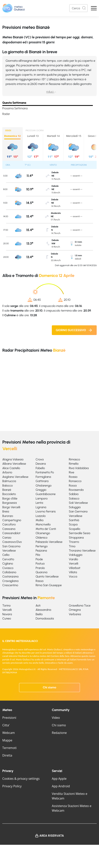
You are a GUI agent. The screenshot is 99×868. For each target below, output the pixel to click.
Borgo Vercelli (11, 507)
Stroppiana (76, 538)
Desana (41, 464)
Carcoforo (9, 524)
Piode (39, 559)
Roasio (73, 477)
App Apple (59, 779)
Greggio (41, 490)
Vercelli (73, 563)
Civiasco (8, 568)
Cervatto (8, 559)
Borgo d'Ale (10, 498)
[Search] (78, 8)
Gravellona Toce (80, 605)
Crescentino (10, 585)
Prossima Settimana (15, 108)
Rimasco (74, 459)
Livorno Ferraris (46, 511)
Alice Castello (11, 468)
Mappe (7, 740)
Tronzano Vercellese (82, 551)
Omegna (75, 610)
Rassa (39, 581)
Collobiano (9, 572)
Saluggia (75, 507)
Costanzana (10, 576)
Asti (38, 605)
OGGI (8, 130)
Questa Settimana (14, 103)
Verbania (75, 614)
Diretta (7, 755)
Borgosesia (10, 503)
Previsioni (9, 718)
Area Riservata (52, 836)
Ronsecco (75, 481)
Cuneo (7, 618)
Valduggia (76, 555)
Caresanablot (11, 533)
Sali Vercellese (78, 503)
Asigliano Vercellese (15, 477)
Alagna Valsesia (13, 459)
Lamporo (42, 498)
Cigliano (8, 563)
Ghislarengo (44, 485)
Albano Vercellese (14, 464)
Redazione (59, 733)
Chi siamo (49, 687)
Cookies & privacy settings (21, 779)
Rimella (73, 464)
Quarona (42, 572)
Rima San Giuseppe (49, 585)
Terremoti (9, 748)
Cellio (6, 555)
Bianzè (7, 490)
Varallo (73, 559)
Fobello (40, 468)
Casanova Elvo (12, 542)
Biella (39, 614)
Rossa (73, 485)
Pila (38, 555)
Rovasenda (76, 490)
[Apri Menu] (94, 8)
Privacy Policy (12, 786)
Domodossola (45, 618)
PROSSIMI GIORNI (35, 130)
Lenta (39, 503)
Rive (71, 472)
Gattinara (42, 481)
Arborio (7, 472)
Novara (7, 614)
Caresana (9, 529)
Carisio (7, 538)
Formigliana (43, 477)
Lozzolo (41, 516)
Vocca (73, 576)
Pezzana (41, 551)
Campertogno (12, 520)
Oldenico (42, 538)
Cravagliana (10, 581)
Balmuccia (9, 481)
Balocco (8, 485)
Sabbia (74, 494)
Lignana (41, 507)
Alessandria (43, 610)
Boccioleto (9, 494)
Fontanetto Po (45, 472)
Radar (6, 114)
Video (56, 718)
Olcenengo (43, 533)
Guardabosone (46, 494)
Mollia (39, 520)
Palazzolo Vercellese (49, 542)
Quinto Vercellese (47, 576)
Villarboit (75, 568)
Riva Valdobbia (79, 468)
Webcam (9, 733)
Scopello (74, 529)
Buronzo (8, 516)
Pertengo (42, 546)
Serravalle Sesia (79, 533)
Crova (40, 459)
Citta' (6, 725)
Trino (72, 546)
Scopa (73, 524)
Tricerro (74, 542)
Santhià (74, 520)
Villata (73, 572)
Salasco (74, 498)
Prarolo (40, 568)
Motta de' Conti (46, 529)
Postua (40, 563)
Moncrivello (43, 524)
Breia (6, 511)
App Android (61, 786)
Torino (6, 605)
